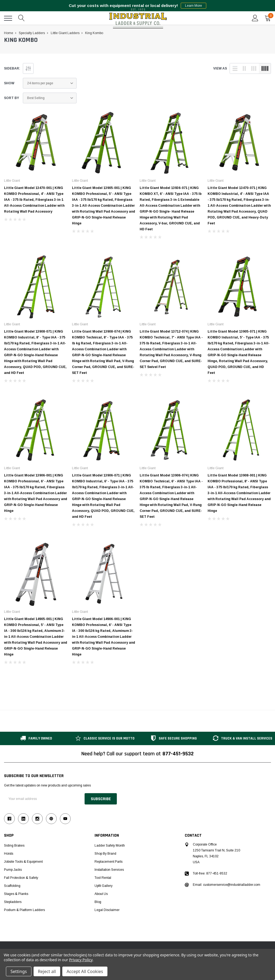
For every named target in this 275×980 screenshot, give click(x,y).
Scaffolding (12, 886)
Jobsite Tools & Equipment (23, 862)
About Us (101, 894)
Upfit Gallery (104, 886)
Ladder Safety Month (110, 846)
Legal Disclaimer (107, 910)
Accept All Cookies (85, 971)
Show (9, 83)
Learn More (193, 6)
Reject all (47, 971)
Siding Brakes (14, 846)
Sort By (12, 98)
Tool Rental (103, 878)
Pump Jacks (13, 870)
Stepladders (13, 902)
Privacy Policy (81, 960)
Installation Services (109, 870)
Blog (98, 902)
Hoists (9, 854)
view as (220, 68)
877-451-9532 (178, 754)
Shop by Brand (105, 854)
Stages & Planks (16, 894)
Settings (19, 971)
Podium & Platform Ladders (24, 910)
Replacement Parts (108, 862)
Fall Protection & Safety (21, 878)
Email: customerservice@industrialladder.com (227, 885)
